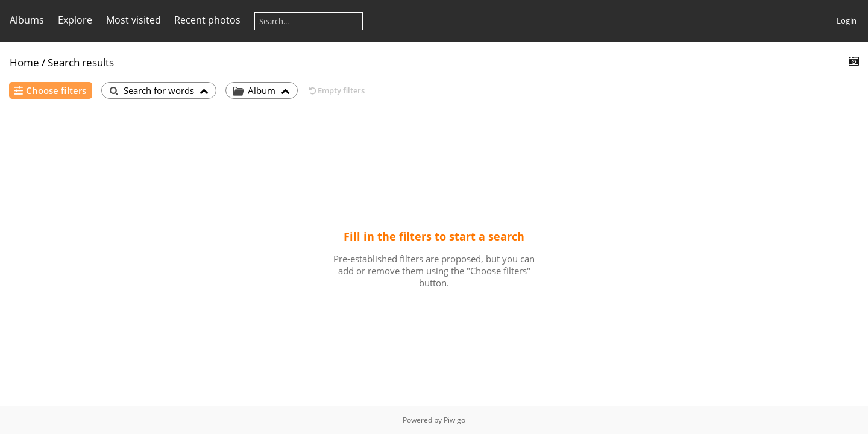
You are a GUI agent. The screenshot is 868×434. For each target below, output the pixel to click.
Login (847, 20)
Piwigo (454, 420)
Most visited (134, 20)
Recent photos (207, 20)
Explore (75, 20)
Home (24, 62)
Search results (81, 62)
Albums (27, 20)
